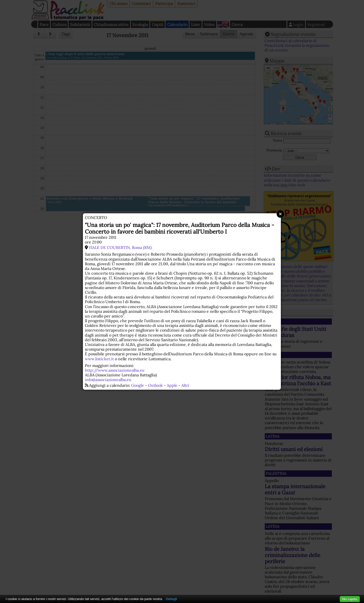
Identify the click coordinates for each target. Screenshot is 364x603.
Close (280, 214)
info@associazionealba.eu (108, 380)
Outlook (155, 385)
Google (138, 385)
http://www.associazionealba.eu (115, 370)
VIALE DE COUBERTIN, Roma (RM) (120, 247)
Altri (185, 385)
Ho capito (350, 599)
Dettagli (171, 599)
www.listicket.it (99, 359)
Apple (172, 385)
